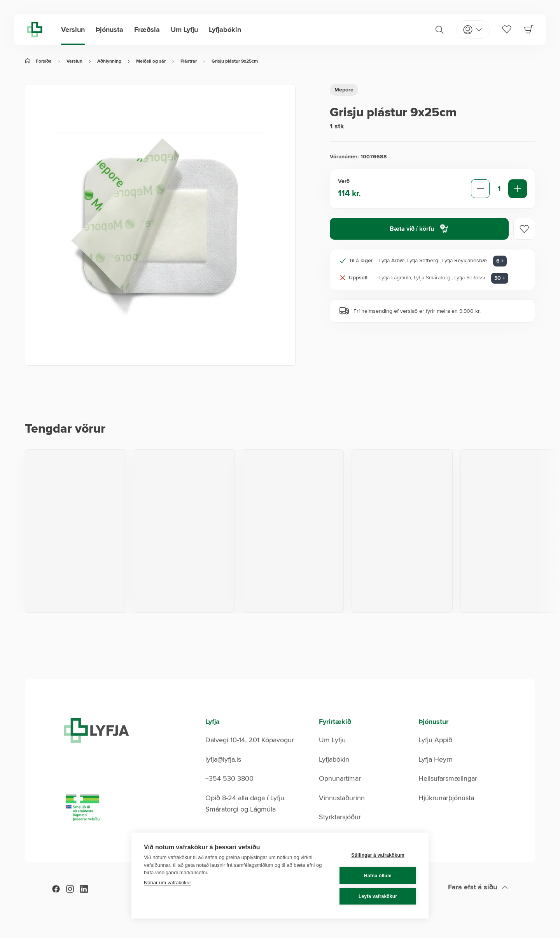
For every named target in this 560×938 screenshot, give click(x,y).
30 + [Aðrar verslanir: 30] (500, 278)
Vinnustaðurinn (342, 810)
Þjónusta (109, 30)
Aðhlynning (109, 61)
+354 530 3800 (229, 790)
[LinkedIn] (84, 901)
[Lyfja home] (35, 30)
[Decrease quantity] (480, 189)
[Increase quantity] (518, 189)
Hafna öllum (378, 876)
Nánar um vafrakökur (167, 883)
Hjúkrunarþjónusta (446, 810)
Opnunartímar (340, 790)
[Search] (439, 30)
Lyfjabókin (225, 30)
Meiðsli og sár (151, 61)
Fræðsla (147, 30)
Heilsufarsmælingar (448, 790)
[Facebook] (56, 901)
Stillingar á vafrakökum (378, 855)
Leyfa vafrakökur (378, 896)
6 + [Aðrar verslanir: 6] (500, 261)
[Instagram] (70, 901)
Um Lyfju (184, 30)
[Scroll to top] (478, 899)
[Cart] (528, 29)
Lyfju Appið (435, 752)
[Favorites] (507, 29)
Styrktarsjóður (340, 829)
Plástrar (189, 61)
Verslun (73, 30)
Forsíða (44, 61)
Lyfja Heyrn (436, 771)
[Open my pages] (473, 30)
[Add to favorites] (524, 229)
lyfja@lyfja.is (223, 771)
